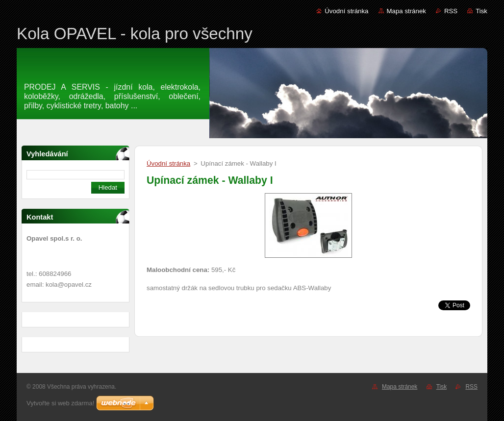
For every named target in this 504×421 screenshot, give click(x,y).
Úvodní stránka (346, 11)
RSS (451, 11)
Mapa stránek (406, 11)
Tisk (481, 11)
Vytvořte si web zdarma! (60, 403)
